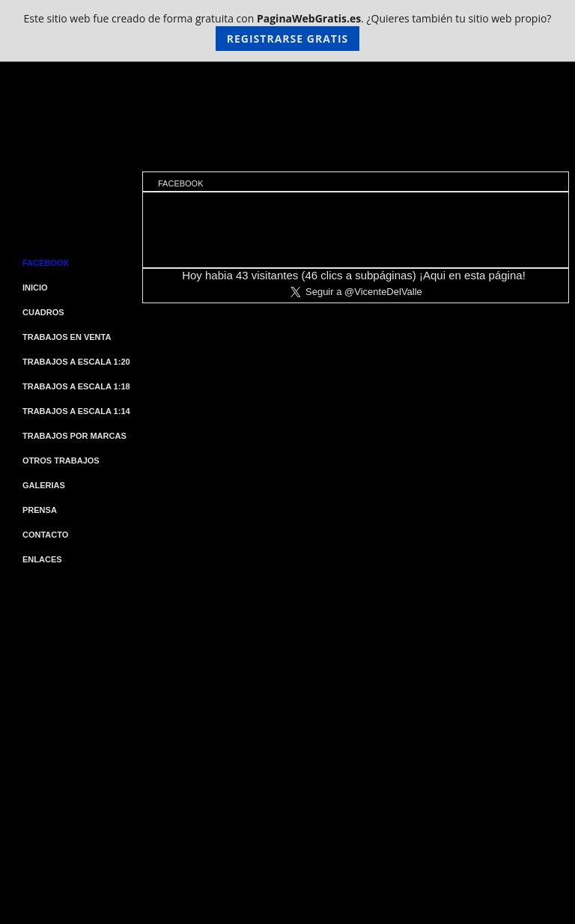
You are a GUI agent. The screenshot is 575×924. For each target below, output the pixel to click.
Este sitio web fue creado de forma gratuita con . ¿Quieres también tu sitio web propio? (288, 31)
